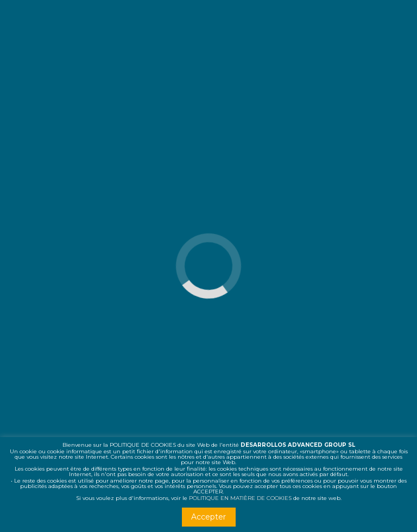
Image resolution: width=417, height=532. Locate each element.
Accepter (208, 517)
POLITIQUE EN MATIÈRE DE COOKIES (240, 498)
